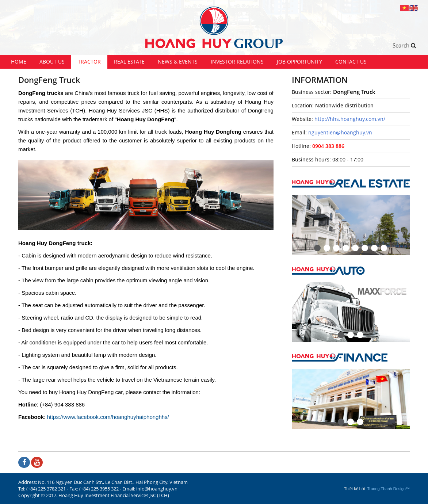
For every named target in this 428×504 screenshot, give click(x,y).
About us (52, 62)
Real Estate (129, 62)
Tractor (89, 62)
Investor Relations (237, 62)
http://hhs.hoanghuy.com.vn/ (350, 119)
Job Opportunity (299, 62)
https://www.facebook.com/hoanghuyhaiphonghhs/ (108, 417)
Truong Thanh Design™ (388, 489)
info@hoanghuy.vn (157, 489)
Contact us (351, 62)
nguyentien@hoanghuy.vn (340, 132)
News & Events (178, 62)
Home (19, 62)
